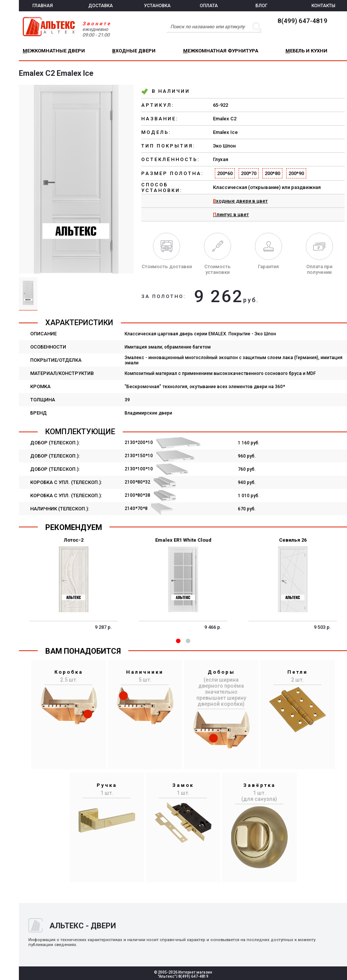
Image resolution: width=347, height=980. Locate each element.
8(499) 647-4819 (302, 21)
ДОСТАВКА (101, 6)
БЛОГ (261, 6)
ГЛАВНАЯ (43, 6)
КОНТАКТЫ (323, 6)
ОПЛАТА (209, 6)
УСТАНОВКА (157, 6)
